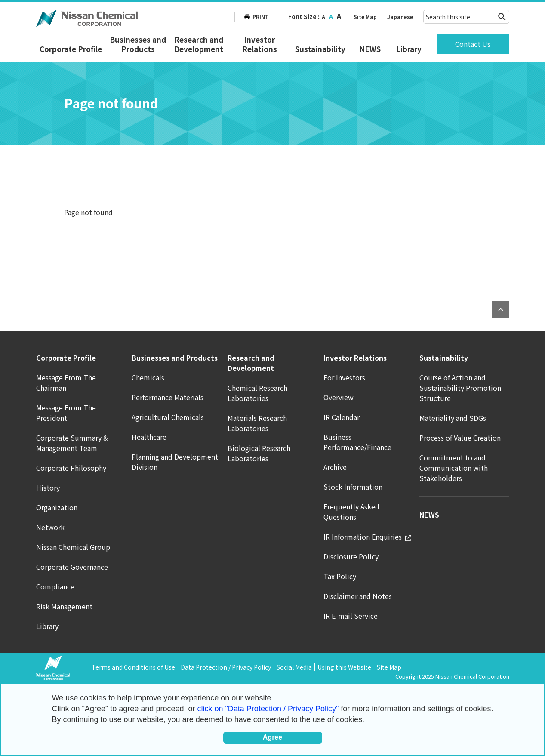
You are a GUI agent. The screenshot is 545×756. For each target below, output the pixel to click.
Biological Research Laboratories (259, 453)
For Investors (344, 377)
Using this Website (344, 667)
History (48, 488)
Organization (57, 507)
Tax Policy (340, 576)
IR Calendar (342, 417)
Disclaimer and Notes (358, 596)
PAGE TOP (501, 309)
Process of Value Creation (460, 438)
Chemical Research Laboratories (257, 393)
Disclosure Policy (351, 556)
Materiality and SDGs (453, 418)
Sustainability (320, 49)
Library (409, 49)
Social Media (294, 667)
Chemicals (148, 377)
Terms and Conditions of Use (133, 667)
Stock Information (353, 487)
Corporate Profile (71, 49)
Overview (339, 397)
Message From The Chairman (66, 383)
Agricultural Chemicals (168, 417)
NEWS (370, 49)
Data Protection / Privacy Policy (226, 667)
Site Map (365, 17)
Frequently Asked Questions (351, 512)
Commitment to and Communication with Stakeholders (454, 468)
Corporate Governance (72, 567)
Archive (335, 467)
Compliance (55, 586)
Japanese (400, 17)
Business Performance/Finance (357, 442)
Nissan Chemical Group (73, 547)
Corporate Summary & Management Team (72, 443)
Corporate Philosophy (71, 468)
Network (50, 527)
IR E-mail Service (351, 616)
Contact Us (473, 44)
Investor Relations (260, 44)
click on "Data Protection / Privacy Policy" (268, 709)
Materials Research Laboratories (257, 423)
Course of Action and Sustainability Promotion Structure (460, 388)
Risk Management (64, 606)
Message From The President (66, 413)
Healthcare (149, 437)
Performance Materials (168, 397)
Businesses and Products (138, 44)
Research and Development (199, 44)
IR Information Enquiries (367, 537)
